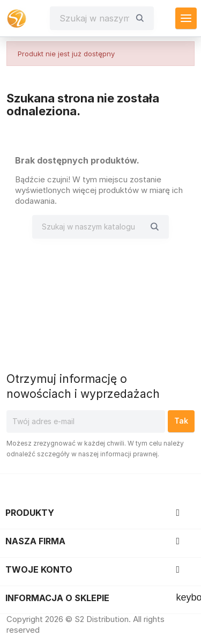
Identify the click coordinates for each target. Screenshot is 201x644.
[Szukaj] (94, 18)
